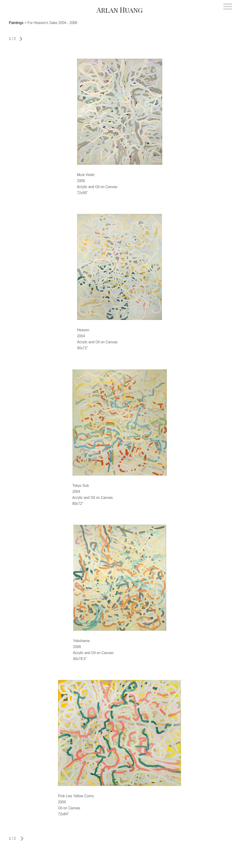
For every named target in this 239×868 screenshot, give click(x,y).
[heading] (119, 10)
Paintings (16, 23)
